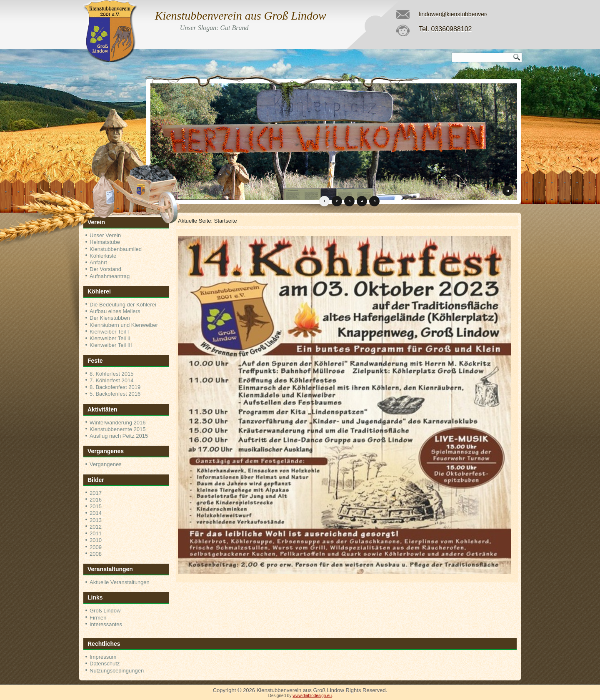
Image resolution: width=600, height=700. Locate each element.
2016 (96, 500)
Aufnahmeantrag (110, 276)
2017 (96, 493)
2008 (96, 554)
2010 (96, 540)
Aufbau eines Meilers (115, 311)
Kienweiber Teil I (109, 332)
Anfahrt (98, 262)
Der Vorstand (105, 269)
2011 (96, 533)
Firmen (98, 618)
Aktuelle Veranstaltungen (120, 582)
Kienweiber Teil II (110, 338)
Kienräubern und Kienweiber (124, 325)
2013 (96, 520)
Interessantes (106, 624)
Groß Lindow (105, 611)
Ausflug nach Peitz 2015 (119, 436)
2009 (96, 547)
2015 (96, 506)
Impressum (103, 657)
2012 (96, 527)
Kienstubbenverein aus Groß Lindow (241, 16)
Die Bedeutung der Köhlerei (123, 305)
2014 (96, 513)
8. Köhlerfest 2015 (112, 374)
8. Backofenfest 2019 (115, 387)
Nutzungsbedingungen (117, 671)
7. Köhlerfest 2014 (112, 380)
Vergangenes (106, 464)
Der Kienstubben (110, 318)
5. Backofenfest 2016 (115, 394)
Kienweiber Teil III (111, 345)
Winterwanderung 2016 (117, 423)
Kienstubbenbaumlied (116, 249)
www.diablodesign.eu (312, 696)
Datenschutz (105, 664)
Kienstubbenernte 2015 (117, 429)
